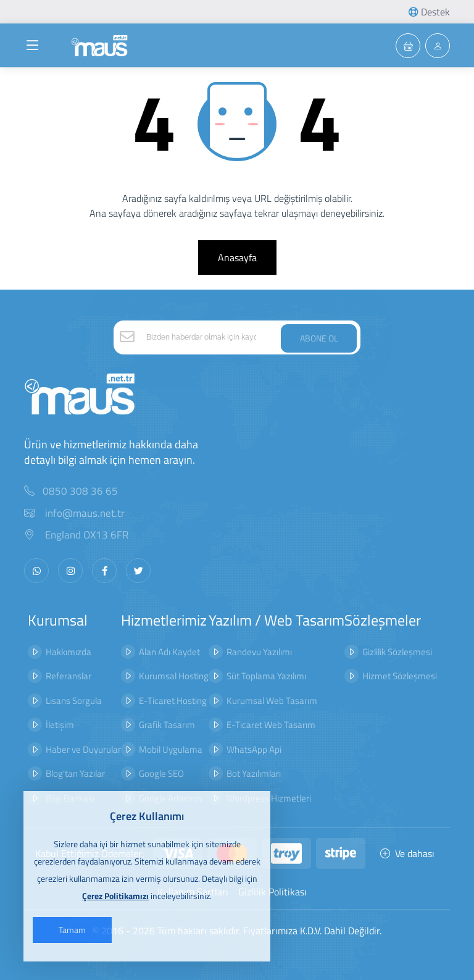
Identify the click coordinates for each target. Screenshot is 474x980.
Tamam (72, 930)
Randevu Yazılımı (259, 652)
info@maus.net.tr (74, 513)
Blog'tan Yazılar (75, 773)
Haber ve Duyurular (83, 749)
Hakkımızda (69, 652)
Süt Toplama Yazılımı (266, 676)
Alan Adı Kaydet (169, 652)
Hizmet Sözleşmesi (400, 676)
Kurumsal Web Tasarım (272, 701)
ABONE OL (319, 338)
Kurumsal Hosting (174, 676)
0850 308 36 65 (80, 491)
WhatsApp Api (254, 749)
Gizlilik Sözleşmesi (397, 652)
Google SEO (161, 773)
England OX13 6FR (76, 535)
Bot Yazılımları (254, 773)
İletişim (60, 725)
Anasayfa (237, 258)
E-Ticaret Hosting (173, 701)
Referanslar (69, 676)
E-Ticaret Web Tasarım (271, 725)
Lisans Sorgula (74, 701)
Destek (429, 12)
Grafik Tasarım (167, 725)
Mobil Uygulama (171, 749)
